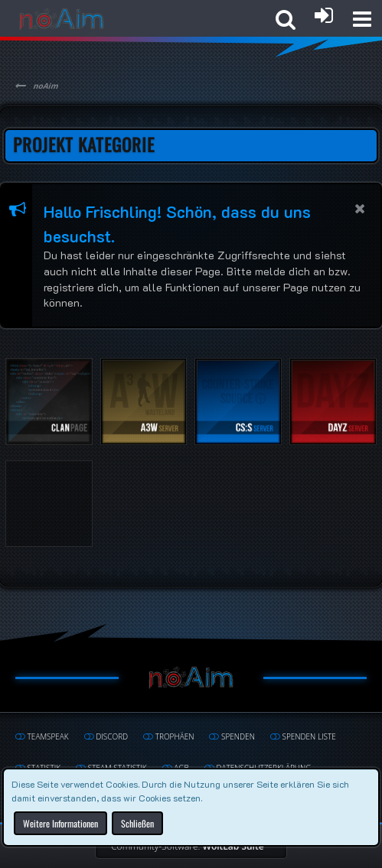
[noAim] (62, 19)
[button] (362, 19)
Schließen (137, 822)
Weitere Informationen (60, 822)
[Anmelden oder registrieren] (324, 15)
